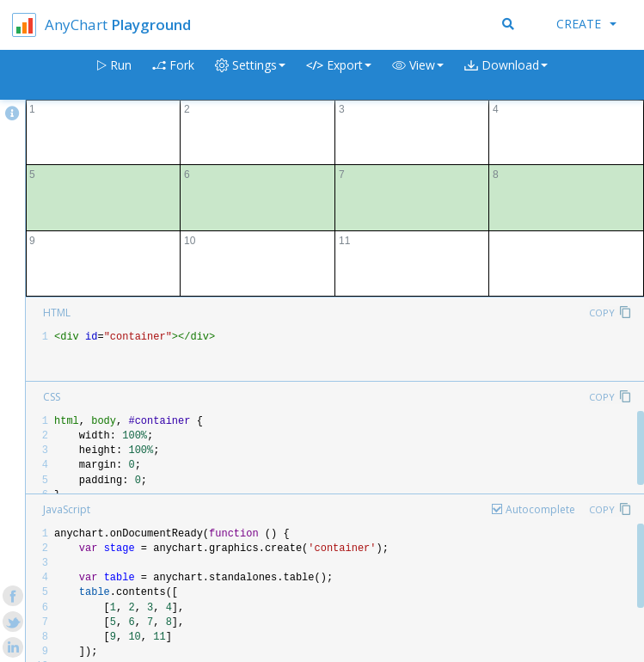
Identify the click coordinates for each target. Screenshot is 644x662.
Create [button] (586, 24)
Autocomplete (540, 509)
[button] (418, 75)
